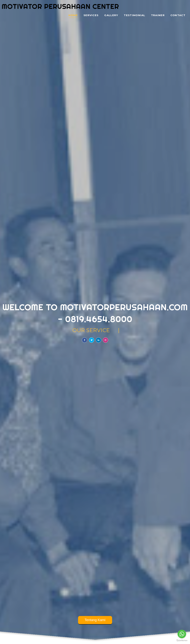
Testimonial (134, 15)
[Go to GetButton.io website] (182, 641)
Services (91, 15)
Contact (178, 15)
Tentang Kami (95, 620)
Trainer (158, 15)
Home (73, 15)
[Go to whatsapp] (182, 634)
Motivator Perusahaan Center (60, 6)
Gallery (111, 15)
